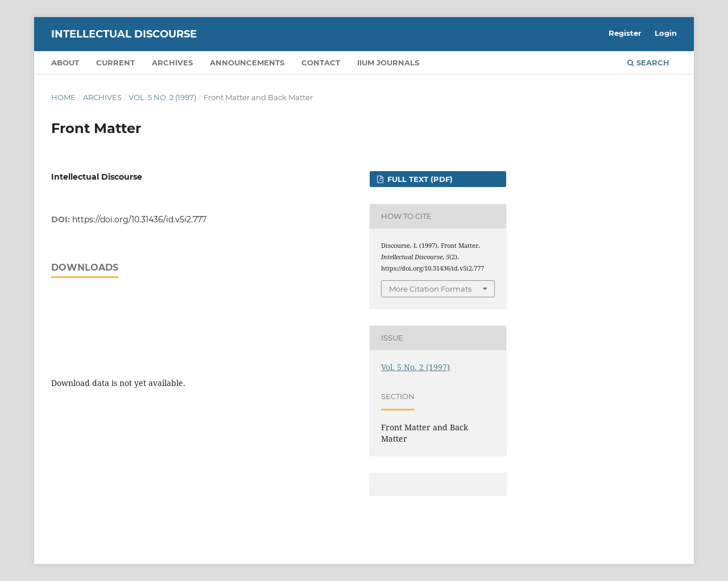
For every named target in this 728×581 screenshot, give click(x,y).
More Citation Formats (430, 289)
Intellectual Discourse (124, 34)
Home (63, 97)
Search (648, 63)
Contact (321, 63)
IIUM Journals (388, 63)
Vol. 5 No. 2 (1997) (162, 97)
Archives (172, 63)
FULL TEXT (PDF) (419, 179)
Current (115, 63)
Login (666, 33)
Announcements (247, 63)
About (65, 63)
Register (625, 33)
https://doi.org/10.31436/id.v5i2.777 (139, 219)
